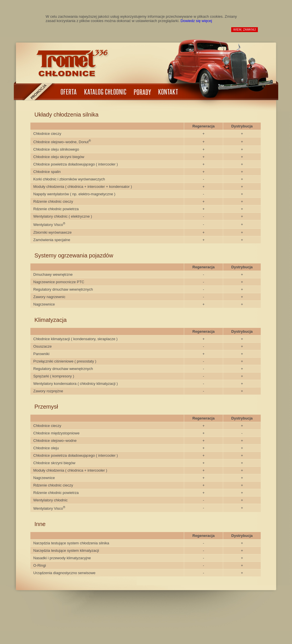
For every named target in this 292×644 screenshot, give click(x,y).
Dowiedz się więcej (196, 21)
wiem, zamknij (245, 30)
